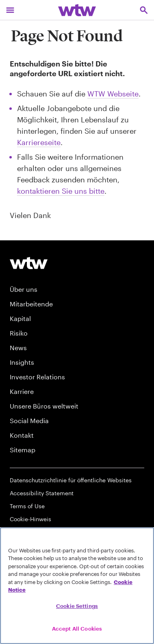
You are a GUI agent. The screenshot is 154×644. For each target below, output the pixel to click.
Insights (22, 362)
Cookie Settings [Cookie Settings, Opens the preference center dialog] (77, 606)
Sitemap (23, 450)
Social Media (29, 420)
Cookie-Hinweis (30, 519)
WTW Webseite (113, 94)
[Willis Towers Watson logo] (29, 263)
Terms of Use (27, 506)
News (18, 348)
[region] (77, 586)
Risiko (19, 333)
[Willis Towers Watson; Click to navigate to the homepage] (77, 10)
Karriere (22, 391)
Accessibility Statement (42, 493)
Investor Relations (37, 377)
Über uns (24, 289)
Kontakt (22, 435)
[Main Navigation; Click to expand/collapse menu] (10, 10)
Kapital (20, 318)
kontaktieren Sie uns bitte (61, 191)
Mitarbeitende (31, 304)
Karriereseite (39, 142)
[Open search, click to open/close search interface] (144, 10)
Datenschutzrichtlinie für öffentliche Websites (71, 480)
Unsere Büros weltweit (44, 406)
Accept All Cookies (77, 629)
